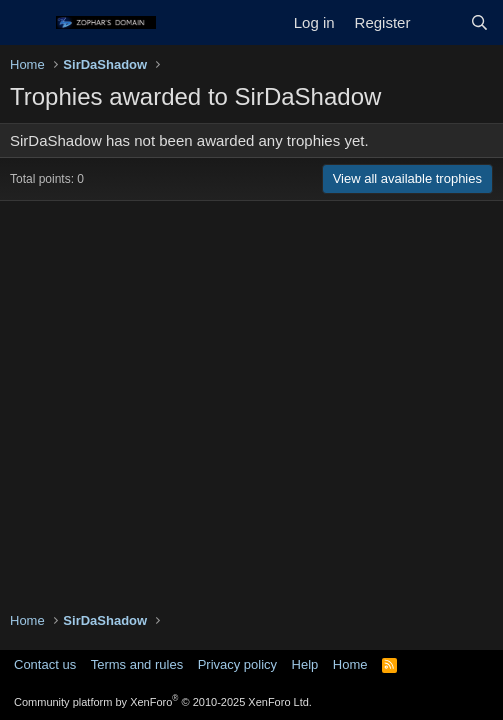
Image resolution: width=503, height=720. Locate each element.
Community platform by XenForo (163, 702)
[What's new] (439, 22)
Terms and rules (137, 664)
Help (305, 664)
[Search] (479, 22)
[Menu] (27, 23)
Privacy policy (237, 664)
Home (350, 664)
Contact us (45, 664)
